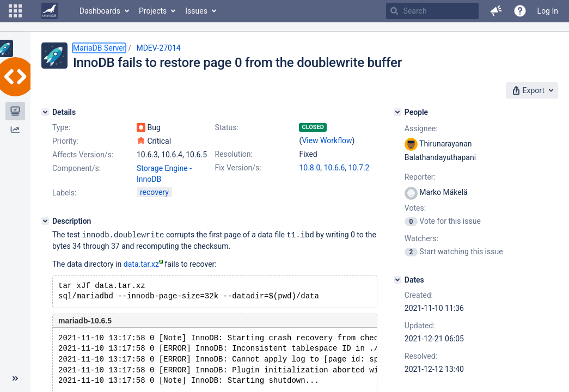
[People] (397, 112)
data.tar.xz (143, 264)
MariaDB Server (99, 48)
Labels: (64, 193)
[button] (15, 11)
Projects (153, 11)
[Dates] (397, 280)
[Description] (45, 221)
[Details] (45, 112)
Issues (196, 11)
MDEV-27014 (158, 48)
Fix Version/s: (238, 168)
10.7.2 (359, 168)
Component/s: (77, 168)
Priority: (65, 141)
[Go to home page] (50, 11)
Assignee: (421, 128)
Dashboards (100, 11)
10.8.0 (310, 168)
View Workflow (327, 140)
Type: (61, 127)
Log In (548, 11)
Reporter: (420, 177)
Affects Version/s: (83, 155)
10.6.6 (335, 168)
